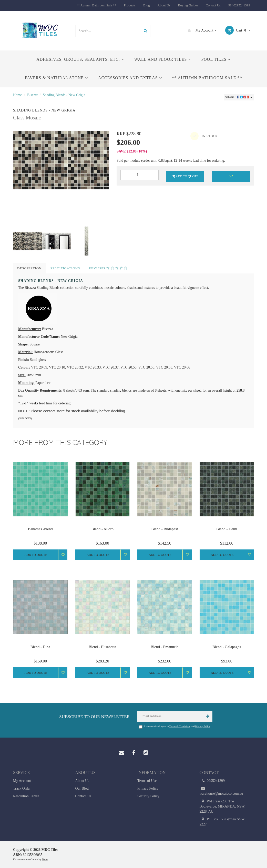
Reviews (108, 268)
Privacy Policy (203, 726)
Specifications (65, 268)
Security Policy (148, 796)
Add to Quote (185, 176)
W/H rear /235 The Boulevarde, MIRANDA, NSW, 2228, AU (223, 806)
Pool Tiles (216, 59)
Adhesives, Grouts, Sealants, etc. (80, 59)
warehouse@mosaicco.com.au (221, 791)
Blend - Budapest (165, 529)
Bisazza (33, 95)
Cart (238, 30)
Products (130, 5)
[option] (61, 160)
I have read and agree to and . (175, 727)
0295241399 (212, 781)
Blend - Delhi (227, 529)
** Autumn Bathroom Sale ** (96, 5)
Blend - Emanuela (165, 647)
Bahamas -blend (40, 529)
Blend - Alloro (102, 529)
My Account (201, 30)
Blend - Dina (40, 647)
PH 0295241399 (239, 5)
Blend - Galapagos (227, 647)
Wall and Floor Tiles (163, 59)
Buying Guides (188, 5)
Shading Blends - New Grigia (64, 95)
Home (17, 95)
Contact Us (213, 5)
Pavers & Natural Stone (56, 78)
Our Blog (82, 788)
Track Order (22, 788)
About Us (164, 5)
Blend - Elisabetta (102, 647)
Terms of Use (147, 781)
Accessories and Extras (130, 78)
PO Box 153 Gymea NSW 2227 (222, 821)
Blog (146, 5)
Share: (239, 97)
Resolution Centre (26, 796)
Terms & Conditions (180, 726)
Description (29, 268)
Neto (45, 859)
